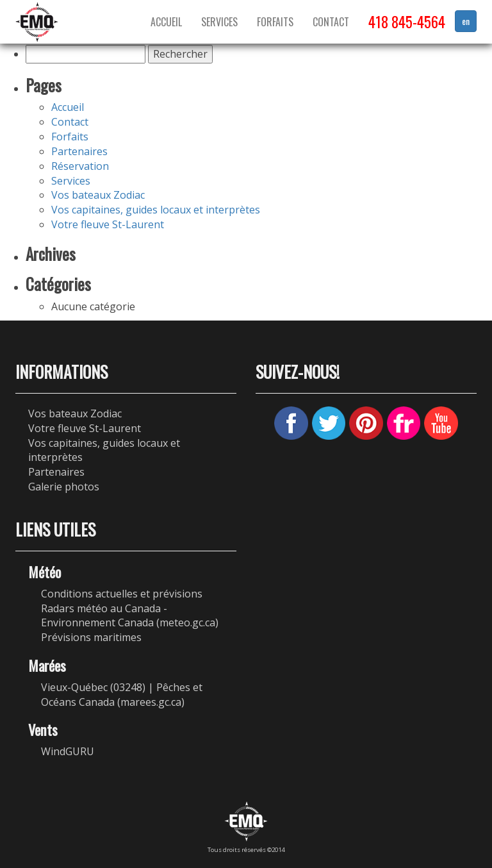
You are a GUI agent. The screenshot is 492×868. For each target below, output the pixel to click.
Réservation (80, 166)
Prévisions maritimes (91, 637)
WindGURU (68, 751)
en (466, 21)
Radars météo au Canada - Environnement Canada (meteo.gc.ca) (130, 616)
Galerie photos (64, 487)
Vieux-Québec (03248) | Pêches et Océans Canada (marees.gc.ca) (122, 695)
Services (219, 22)
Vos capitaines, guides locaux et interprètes (156, 210)
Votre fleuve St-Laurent (108, 224)
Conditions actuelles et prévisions (122, 594)
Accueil (166, 22)
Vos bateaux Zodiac (98, 195)
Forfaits (275, 22)
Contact (331, 22)
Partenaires (79, 151)
